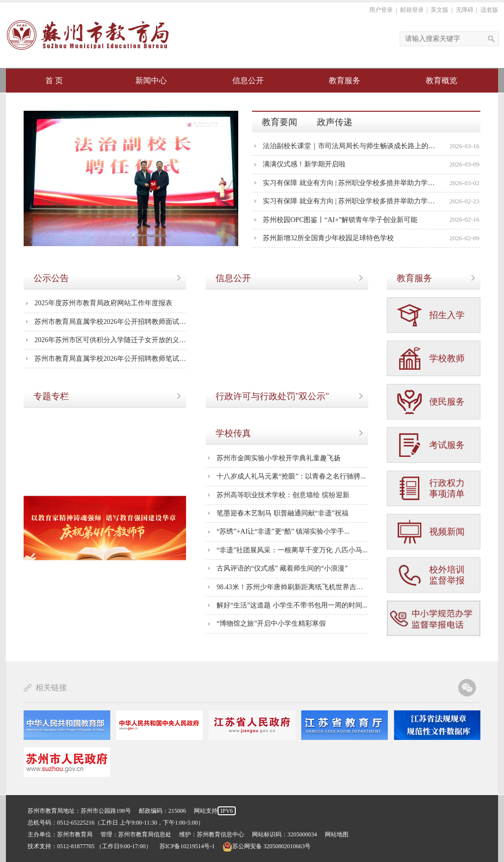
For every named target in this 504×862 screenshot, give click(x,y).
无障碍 (465, 10)
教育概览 (441, 80)
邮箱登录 (412, 10)
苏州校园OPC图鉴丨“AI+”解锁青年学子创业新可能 (340, 220)
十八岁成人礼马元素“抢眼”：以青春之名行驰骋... (291, 476)
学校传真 (233, 433)
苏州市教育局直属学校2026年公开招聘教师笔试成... (110, 359)
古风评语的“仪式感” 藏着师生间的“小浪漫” (282, 568)
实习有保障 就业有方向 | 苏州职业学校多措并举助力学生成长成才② (350, 183)
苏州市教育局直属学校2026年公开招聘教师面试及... (110, 322)
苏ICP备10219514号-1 (187, 846)
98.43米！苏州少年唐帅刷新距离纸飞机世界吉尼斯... (292, 587)
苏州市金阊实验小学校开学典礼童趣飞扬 (279, 458)
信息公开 (248, 80)
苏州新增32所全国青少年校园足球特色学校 (328, 238)
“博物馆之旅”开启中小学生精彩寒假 (271, 623)
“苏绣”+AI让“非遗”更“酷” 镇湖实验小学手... (283, 531)
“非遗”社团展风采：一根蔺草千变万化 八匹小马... (292, 550)
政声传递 (335, 122)
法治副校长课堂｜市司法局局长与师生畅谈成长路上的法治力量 (350, 146)
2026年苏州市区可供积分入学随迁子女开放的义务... (110, 340)
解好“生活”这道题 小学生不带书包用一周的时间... (292, 605)
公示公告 (51, 278)
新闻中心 (151, 80)
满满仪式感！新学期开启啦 (304, 164)
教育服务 (345, 80)
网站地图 (337, 834)
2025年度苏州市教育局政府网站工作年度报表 (103, 303)
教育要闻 (280, 122)
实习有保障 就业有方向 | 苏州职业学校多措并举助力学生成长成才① (350, 201)
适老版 (489, 10)
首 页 (54, 80)
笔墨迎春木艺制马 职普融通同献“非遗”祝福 (283, 513)
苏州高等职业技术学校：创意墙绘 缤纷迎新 (283, 495)
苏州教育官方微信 (467, 688)
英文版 (440, 10)
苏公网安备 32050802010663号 (267, 846)
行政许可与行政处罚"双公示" (272, 396)
